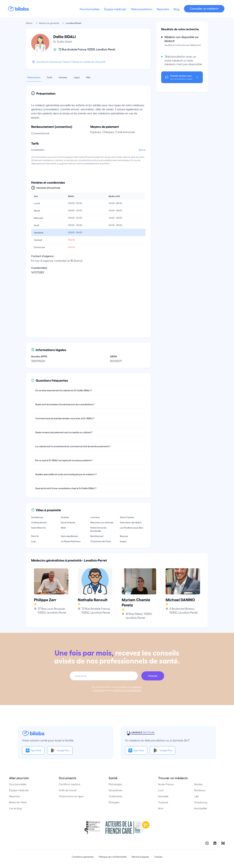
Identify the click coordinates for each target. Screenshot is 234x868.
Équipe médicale (19, 790)
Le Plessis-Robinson (71, 541)
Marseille (163, 796)
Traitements (115, 796)
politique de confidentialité (127, 690)
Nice (161, 808)
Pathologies (115, 784)
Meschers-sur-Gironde (102, 522)
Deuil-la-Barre (68, 522)
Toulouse (163, 802)
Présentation (34, 77)
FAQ (88, 77)
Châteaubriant (39, 522)
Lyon (34, 541)
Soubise (65, 517)
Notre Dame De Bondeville (98, 529)
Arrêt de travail (68, 790)
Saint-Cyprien (127, 517)
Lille (196, 796)
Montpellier (201, 808)
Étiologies (114, 802)
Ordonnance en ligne (71, 796)
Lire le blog (15, 808)
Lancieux (95, 517)
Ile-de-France (166, 784)
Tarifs (49, 77)
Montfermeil (97, 536)
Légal (77, 77)
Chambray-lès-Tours (101, 541)
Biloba (29, 23)
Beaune (124, 536)
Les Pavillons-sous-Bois (131, 528)
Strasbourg (201, 802)
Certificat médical (69, 784)
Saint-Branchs (38, 528)
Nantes (198, 784)
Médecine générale (49, 23)
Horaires (63, 77)
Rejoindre (14, 796)
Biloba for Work (18, 802)
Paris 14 (35, 536)
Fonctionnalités (18, 784)
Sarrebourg (37, 517)
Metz (63, 528)
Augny (123, 541)
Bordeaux (200, 790)
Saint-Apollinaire (69, 536)
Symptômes (115, 790)
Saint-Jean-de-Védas (131, 522)
